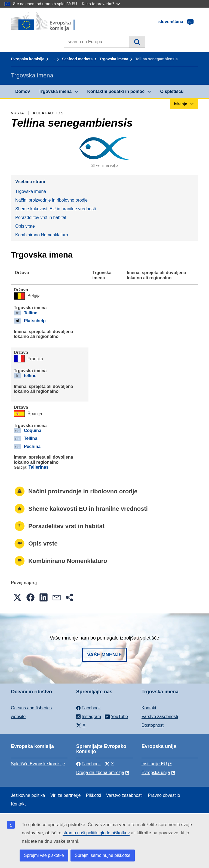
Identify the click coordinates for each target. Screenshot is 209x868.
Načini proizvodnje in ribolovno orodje (51, 200)
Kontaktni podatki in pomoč (116, 91)
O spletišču (172, 91)
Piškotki (93, 795)
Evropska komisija (28, 59)
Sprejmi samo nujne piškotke (103, 855)
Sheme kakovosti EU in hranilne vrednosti (56, 209)
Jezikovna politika (28, 795)
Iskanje (137, 42)
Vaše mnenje (104, 655)
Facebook (88, 764)
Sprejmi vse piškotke (44, 855)
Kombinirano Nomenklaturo (42, 235)
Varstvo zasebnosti (160, 717)
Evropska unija (156, 773)
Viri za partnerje (66, 795)
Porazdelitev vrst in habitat (41, 217)
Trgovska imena (114, 59)
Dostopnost (153, 725)
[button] (17, 597)
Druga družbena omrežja (100, 773)
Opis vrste (25, 226)
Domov (23, 91)
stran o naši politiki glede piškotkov (96, 833)
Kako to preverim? (101, 4)
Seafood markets (77, 59)
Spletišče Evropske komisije (38, 764)
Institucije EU (154, 764)
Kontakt (149, 708)
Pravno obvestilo (164, 795)
